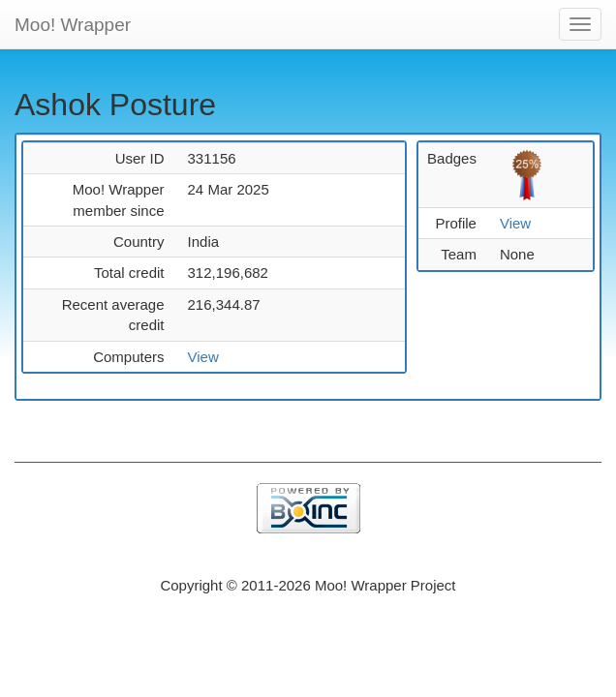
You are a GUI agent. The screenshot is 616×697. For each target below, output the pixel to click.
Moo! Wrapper (73, 25)
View (203, 357)
